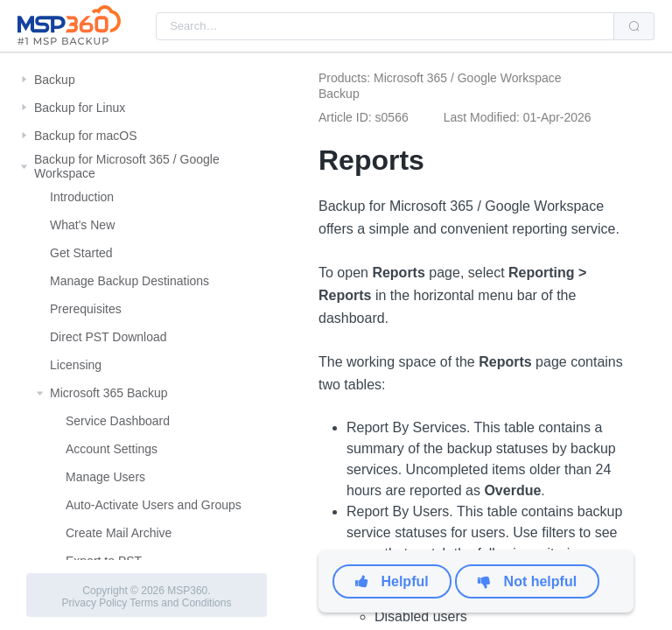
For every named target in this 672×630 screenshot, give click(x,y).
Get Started (81, 253)
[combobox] (385, 26)
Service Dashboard (118, 421)
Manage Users (105, 477)
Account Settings (112, 449)
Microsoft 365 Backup (109, 393)
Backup (55, 80)
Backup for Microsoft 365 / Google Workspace (127, 166)
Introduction (82, 197)
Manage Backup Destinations (129, 281)
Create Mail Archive (119, 533)
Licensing (76, 365)
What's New (82, 225)
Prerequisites (86, 309)
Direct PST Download (108, 337)
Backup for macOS (86, 136)
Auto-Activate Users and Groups (154, 505)
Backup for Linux (80, 108)
